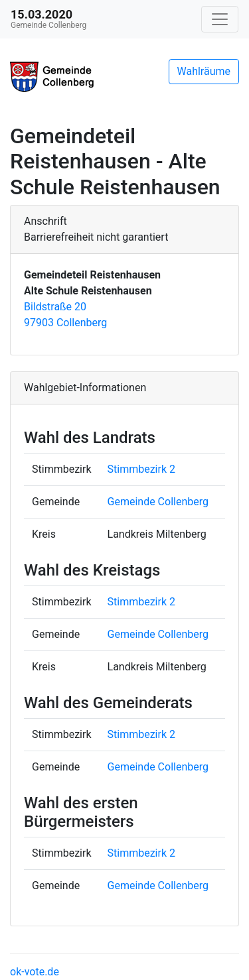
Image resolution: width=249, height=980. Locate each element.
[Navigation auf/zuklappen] (220, 19)
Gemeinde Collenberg (158, 502)
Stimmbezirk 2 (141, 469)
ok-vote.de (35, 972)
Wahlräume (204, 71)
